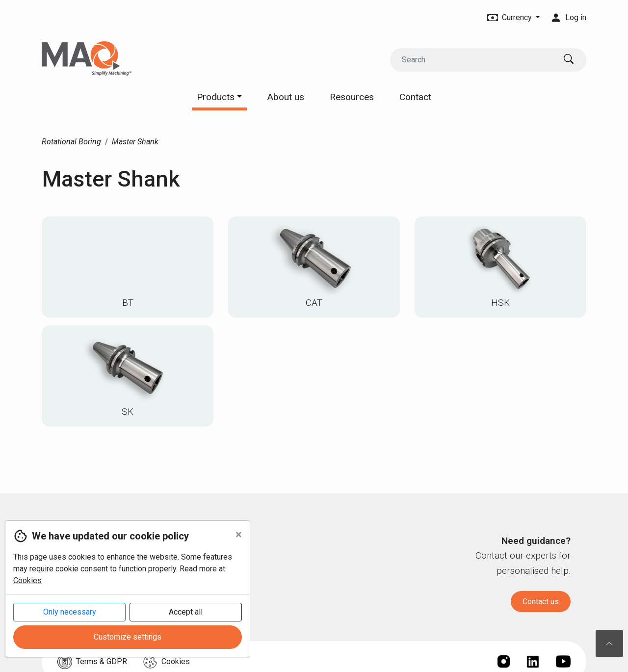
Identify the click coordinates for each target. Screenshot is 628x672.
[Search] (473, 60)
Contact (415, 97)
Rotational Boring (71, 142)
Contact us (541, 602)
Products (219, 97)
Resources (352, 97)
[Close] (239, 535)
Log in (569, 17)
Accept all (186, 612)
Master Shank (135, 142)
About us (286, 97)
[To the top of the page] (609, 644)
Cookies (27, 580)
